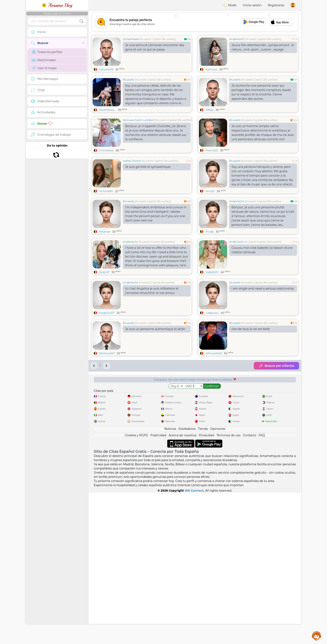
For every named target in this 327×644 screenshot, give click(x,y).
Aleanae (105, 232)
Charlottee (106, 150)
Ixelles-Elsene (132, 161)
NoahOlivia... (108, 110)
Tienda (203, 429)
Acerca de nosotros (182, 435)
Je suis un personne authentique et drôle (155, 329)
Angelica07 (107, 313)
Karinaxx (211, 69)
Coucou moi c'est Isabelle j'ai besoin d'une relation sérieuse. (262, 250)
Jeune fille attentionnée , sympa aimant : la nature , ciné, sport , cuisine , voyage (263, 47)
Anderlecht (237, 39)
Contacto (250, 435)
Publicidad (158, 435)
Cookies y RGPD (136, 435)
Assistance (317, 636)
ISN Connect (194, 491)
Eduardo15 (106, 69)
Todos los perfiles (47, 52)
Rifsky (210, 110)
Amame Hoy (57, 5)
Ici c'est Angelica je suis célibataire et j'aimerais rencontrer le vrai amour (152, 291)
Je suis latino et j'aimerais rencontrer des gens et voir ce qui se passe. (155, 47)
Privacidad (206, 435)
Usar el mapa (44, 68)
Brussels (128, 80)
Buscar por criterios (276, 366)
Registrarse (276, 5)
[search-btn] (82, 21)
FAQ (262, 435)
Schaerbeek (131, 39)
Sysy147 (104, 272)
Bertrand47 (107, 353)
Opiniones (218, 429)
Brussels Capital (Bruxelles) (158, 39)
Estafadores (187, 429)
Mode (230, 5)
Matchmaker (44, 60)
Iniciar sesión (252, 5)
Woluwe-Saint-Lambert (139, 120)
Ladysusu (212, 313)
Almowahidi (214, 353)
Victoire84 (106, 191)
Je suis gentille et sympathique (148, 167)
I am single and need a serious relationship (263, 288)
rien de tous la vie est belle (251, 329)
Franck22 (212, 150)
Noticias (170, 429)
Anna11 (210, 191)
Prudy (210, 232)
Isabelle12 (212, 272)
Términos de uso (228, 435)
